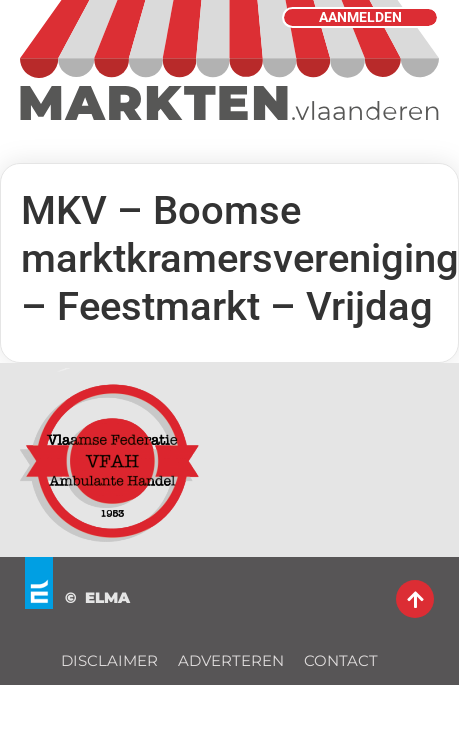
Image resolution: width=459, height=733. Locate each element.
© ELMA (97, 597)
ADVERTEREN (231, 660)
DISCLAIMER (109, 660)
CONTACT (341, 660)
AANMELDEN (360, 17)
